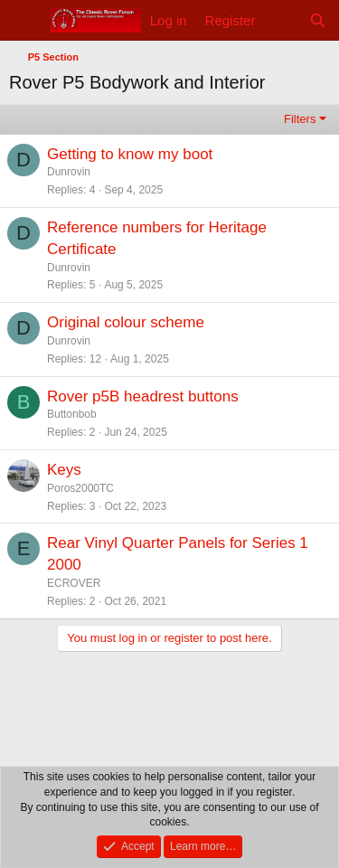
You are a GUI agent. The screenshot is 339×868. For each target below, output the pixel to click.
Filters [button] (300, 119)
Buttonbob (72, 414)
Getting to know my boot (130, 154)
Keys (64, 470)
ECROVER (74, 583)
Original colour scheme (126, 322)
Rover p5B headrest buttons (143, 396)
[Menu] (25, 21)
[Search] (318, 20)
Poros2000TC (80, 488)
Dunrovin (69, 172)
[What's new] (282, 20)
